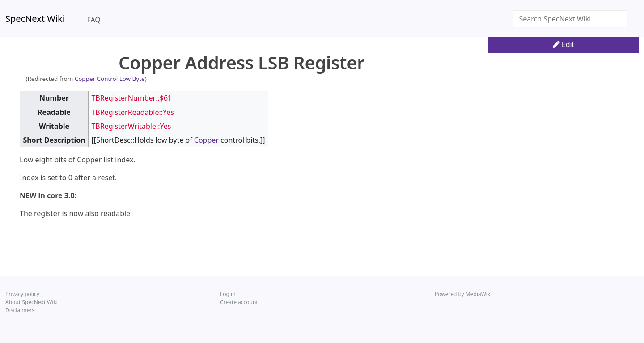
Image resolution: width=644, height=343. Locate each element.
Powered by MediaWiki (463, 294)
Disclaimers (20, 310)
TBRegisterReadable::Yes (133, 112)
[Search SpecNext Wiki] (570, 19)
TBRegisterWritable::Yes (131, 126)
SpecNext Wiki (35, 19)
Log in (228, 294)
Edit (564, 44)
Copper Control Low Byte (110, 79)
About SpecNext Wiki (32, 302)
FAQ (93, 20)
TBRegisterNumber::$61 (131, 98)
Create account (239, 302)
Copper (206, 140)
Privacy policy (22, 294)
